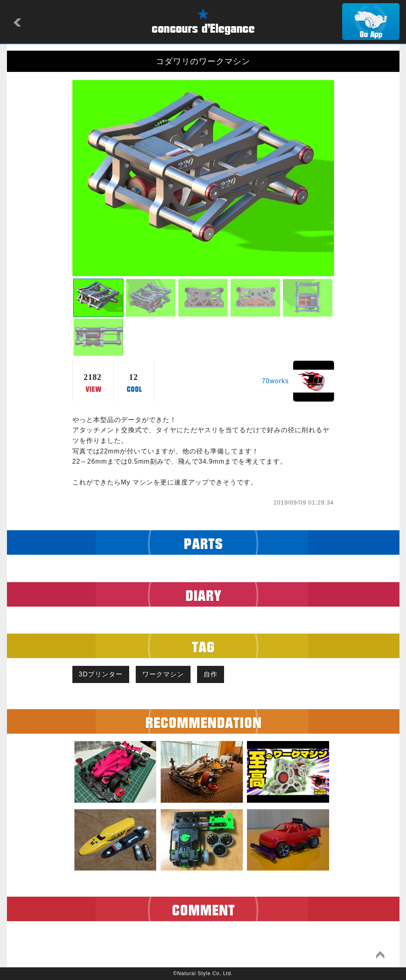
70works (275, 381)
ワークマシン (163, 674)
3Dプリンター (101, 674)
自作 (211, 674)
